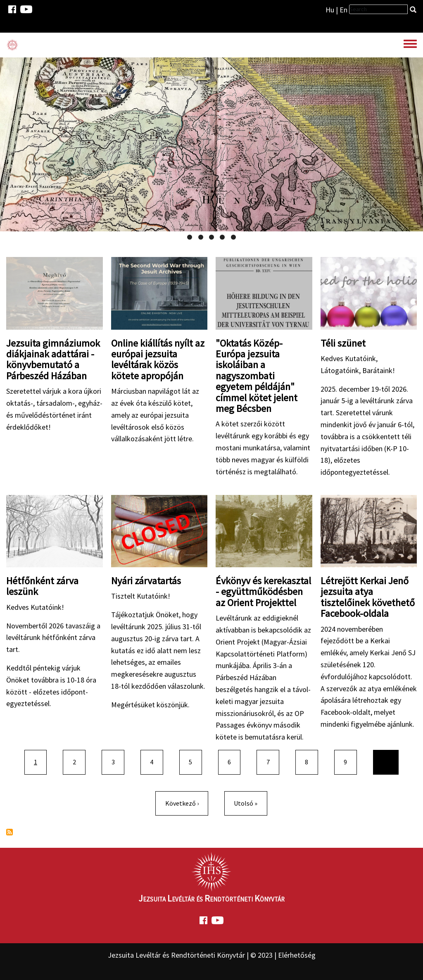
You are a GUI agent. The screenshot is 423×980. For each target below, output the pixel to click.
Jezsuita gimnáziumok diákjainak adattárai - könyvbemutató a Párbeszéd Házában (53, 359)
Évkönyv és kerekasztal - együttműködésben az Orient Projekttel (263, 592)
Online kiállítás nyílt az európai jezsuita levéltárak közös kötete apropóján (158, 359)
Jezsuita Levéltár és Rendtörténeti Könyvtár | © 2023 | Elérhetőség (212, 955)
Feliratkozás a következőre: (10, 832)
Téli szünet (343, 343)
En (343, 10)
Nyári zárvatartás (146, 581)
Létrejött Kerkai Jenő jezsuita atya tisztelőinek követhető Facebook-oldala (368, 597)
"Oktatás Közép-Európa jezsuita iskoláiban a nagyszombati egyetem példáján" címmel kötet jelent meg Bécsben (257, 376)
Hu (330, 10)
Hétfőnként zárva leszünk (42, 586)
